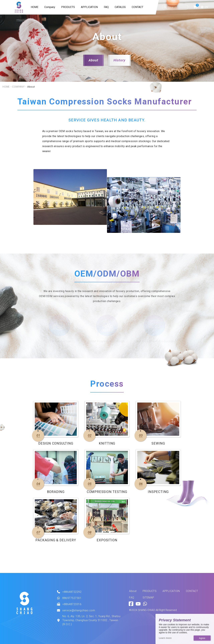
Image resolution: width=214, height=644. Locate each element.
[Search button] (165, 7)
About (93, 60)
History (119, 60)
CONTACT (138, 7)
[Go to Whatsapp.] (145, 604)
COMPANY (18, 87)
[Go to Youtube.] (138, 604)
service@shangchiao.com (79, 610)
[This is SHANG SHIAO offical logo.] (24, 603)
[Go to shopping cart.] (195, 7)
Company (50, 7)
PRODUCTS (68, 7)
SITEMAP (148, 598)
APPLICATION (89, 7)
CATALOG (120, 7)
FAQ (106, 7)
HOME (35, 7)
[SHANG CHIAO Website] (19, 7)
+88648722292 (72, 592)
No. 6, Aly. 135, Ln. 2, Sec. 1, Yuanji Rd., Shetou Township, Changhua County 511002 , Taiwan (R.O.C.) (91, 620)
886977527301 (72, 598)
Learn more (165, 638)
